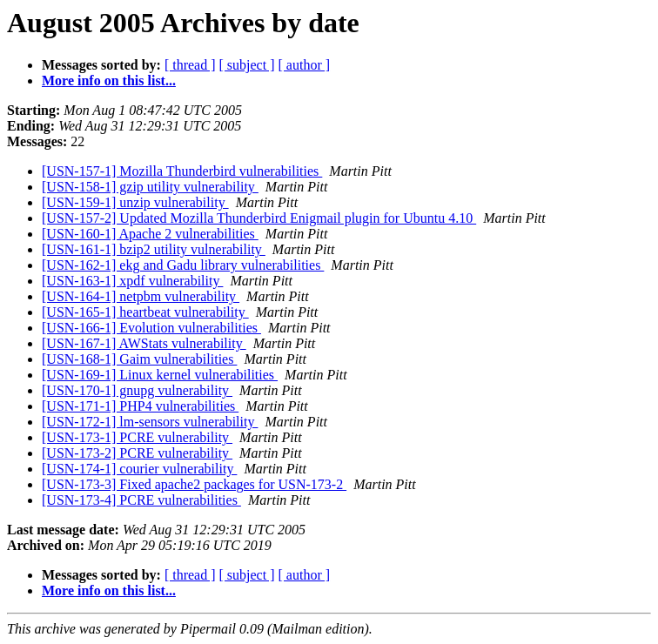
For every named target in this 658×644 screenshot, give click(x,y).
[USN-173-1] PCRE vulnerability (137, 437)
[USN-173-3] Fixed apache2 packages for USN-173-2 (194, 484)
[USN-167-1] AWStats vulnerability (144, 343)
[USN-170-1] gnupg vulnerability (137, 390)
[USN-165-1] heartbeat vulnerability (145, 312)
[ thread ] (190, 65)
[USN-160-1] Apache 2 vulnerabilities (150, 234)
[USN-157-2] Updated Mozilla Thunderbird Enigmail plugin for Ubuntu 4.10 (259, 218)
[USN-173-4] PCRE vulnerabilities (141, 500)
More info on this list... (109, 80)
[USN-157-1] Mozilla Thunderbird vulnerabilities (182, 171)
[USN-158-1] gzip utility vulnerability (150, 187)
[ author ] (305, 65)
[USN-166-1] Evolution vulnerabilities (151, 328)
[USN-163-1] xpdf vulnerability (132, 281)
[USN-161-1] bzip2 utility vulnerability (154, 249)
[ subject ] (247, 65)
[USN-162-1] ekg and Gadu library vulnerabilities (183, 265)
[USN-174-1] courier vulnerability (139, 469)
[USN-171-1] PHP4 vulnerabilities (140, 406)
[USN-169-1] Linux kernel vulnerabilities (160, 375)
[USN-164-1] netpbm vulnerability (141, 296)
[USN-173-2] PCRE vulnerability (137, 453)
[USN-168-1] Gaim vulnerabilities (139, 359)
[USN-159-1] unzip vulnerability (135, 202)
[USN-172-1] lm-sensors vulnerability (150, 422)
